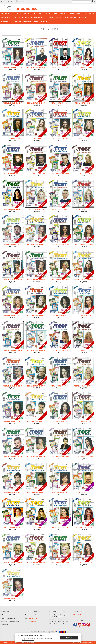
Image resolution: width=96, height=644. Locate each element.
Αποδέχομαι (69, 638)
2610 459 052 (21, 1)
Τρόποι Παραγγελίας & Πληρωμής (10, 621)
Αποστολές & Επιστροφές (8, 618)
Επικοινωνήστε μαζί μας (32, 615)
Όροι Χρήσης (5, 625)
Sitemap (11, 1)
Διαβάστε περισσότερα (28, 640)
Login (3, 1)
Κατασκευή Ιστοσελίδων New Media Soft (83, 643)
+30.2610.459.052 (33, 618)
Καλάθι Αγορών (79, 615)
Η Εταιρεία (4, 615)
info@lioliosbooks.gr (34, 621)
